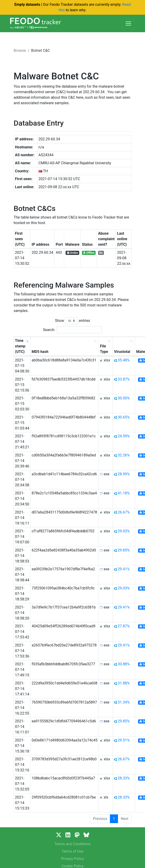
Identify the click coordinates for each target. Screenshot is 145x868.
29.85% (124, 550)
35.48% (124, 360)
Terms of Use (73, 851)
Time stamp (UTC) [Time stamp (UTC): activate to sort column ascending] (20, 346)
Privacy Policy (73, 859)
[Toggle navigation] (128, 23)
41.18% (124, 493)
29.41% (124, 569)
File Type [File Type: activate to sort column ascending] (104, 349)
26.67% (124, 512)
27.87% (124, 626)
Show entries (72, 321)
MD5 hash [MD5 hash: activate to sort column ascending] (40, 352)
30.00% (124, 398)
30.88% (124, 664)
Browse (20, 50)
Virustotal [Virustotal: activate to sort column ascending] (122, 352)
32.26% (124, 455)
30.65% (124, 417)
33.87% (124, 379)
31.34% (124, 702)
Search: (72, 330)
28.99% (124, 474)
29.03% (124, 531)
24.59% (124, 436)
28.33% (124, 778)
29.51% (124, 740)
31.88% (124, 683)
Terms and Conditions (72, 844)
